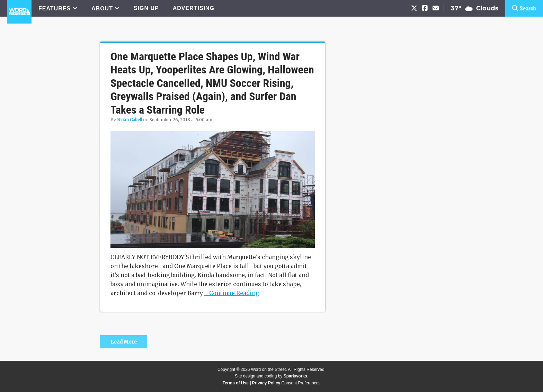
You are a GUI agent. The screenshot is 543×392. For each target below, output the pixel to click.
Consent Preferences (301, 383)
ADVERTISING (194, 8)
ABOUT (102, 8)
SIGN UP (146, 8)
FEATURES (55, 8)
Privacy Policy (266, 383)
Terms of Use (236, 383)
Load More (124, 342)
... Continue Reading (232, 293)
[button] (524, 8)
